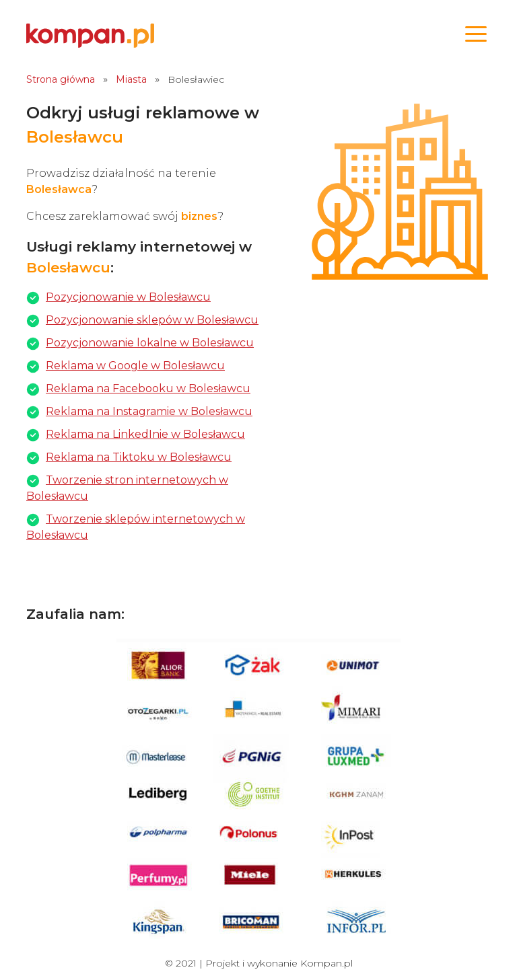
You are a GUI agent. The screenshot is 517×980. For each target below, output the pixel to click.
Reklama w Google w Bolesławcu (135, 366)
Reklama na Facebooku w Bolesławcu (148, 388)
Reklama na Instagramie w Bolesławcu (149, 411)
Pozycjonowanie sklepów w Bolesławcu (152, 320)
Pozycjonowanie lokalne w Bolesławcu (150, 343)
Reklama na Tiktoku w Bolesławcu (139, 457)
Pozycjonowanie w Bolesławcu (128, 297)
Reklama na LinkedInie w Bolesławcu (145, 434)
